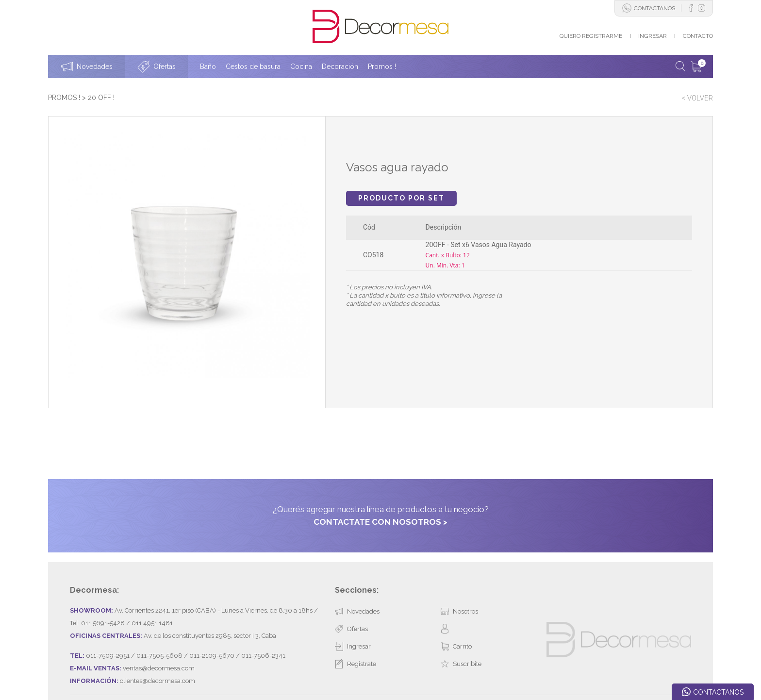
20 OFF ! (101, 98)
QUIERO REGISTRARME (591, 36)
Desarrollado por (121, 668)
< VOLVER (697, 98)
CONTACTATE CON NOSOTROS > (380, 478)
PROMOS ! (64, 98)
